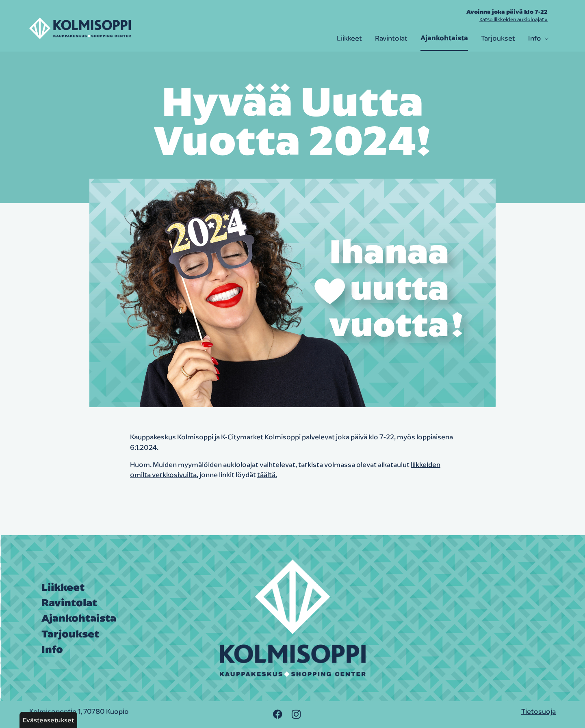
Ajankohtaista (444, 38)
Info (539, 38)
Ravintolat (391, 38)
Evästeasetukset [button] (48, 720)
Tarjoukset (498, 38)
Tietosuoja (538, 711)
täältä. (267, 474)
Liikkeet (349, 38)
